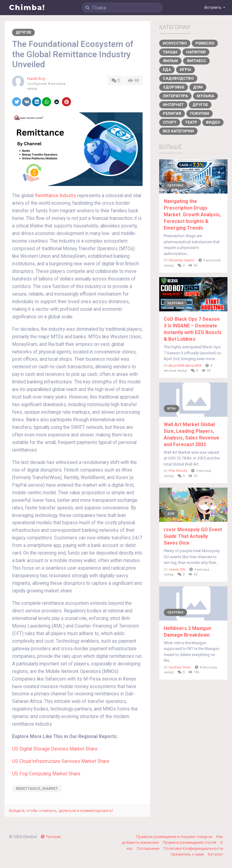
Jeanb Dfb (177, 570)
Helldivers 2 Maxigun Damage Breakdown (187, 632)
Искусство (175, 43)
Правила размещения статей (190, 842)
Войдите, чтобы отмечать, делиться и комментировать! (61, 811)
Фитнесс (196, 61)
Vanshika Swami (182, 260)
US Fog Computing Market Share (46, 774)
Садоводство (178, 78)
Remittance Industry (55, 196)
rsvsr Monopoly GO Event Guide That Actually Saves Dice (193, 536)
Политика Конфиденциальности (193, 848)
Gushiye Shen (180, 667)
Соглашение (149, 848)
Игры (185, 70)
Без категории (178, 131)
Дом (198, 87)
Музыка (205, 96)
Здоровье (174, 87)
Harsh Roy (36, 79)
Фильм (170, 61)
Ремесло (205, 43)
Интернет (173, 105)
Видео (213, 122)
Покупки (200, 113)
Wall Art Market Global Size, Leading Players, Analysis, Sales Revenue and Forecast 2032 (192, 434)
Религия (172, 113)
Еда (167, 70)
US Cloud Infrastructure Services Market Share (61, 761)
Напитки (196, 52)
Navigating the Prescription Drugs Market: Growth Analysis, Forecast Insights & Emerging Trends (192, 215)
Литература (175, 96)
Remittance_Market (37, 788)
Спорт (170, 122)
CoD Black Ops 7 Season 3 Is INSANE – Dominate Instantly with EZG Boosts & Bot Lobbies (193, 329)
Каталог (215, 854)
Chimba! (27, 7)
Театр (191, 122)
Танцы (170, 52)
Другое (23, 32)
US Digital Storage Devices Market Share (55, 749)
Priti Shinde (178, 471)
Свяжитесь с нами (188, 854)
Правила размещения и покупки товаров (175, 837)
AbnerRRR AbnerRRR (185, 366)
